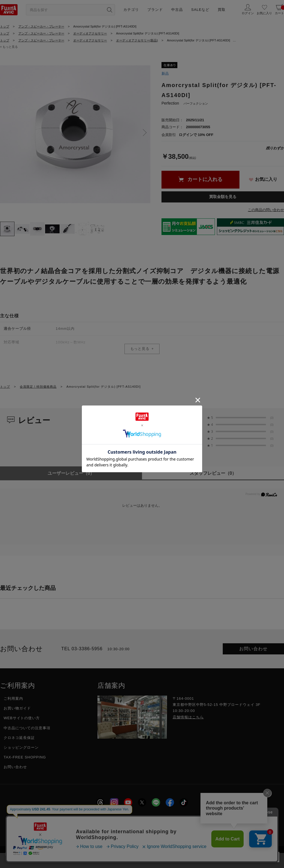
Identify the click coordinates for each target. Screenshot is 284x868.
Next (145, 133)
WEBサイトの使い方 (22, 718)
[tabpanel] (75, 134)
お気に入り (266, 179)
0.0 (183, 421)
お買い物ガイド (17, 708)
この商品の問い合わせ (266, 210)
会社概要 (46, 818)
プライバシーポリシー (111, 818)
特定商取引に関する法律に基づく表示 (175, 818)
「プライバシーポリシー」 (210, 854)
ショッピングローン (21, 747)
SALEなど (200, 10)
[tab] (7, 229)
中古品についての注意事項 (27, 728)
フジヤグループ (232, 818)
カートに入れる (205, 179)
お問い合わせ (253, 649)
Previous (6, 133)
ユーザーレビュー (71, 473)
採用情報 (72, 818)
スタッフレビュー (213, 473)
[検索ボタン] (109, 10)
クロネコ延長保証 (19, 738)
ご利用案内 (13, 698)
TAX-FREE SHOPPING (25, 757)
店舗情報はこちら (188, 717)
